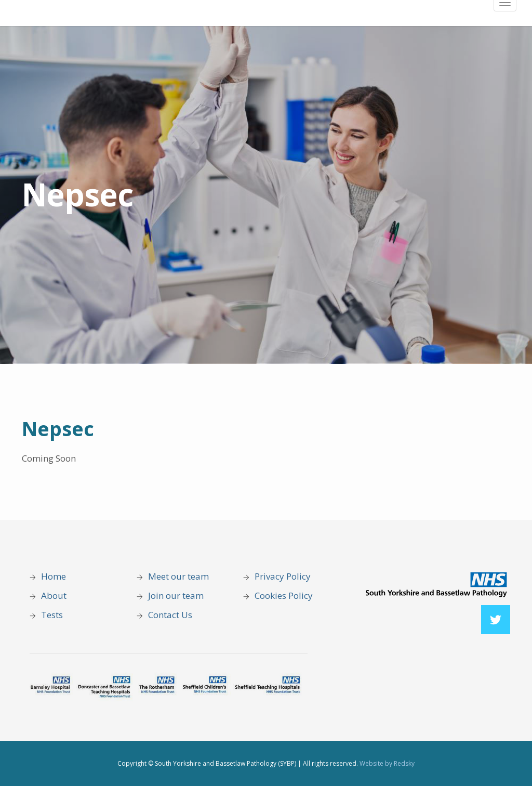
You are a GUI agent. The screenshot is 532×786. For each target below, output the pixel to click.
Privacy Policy (284, 576)
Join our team (176, 595)
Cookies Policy (284, 595)
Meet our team (178, 576)
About (54, 595)
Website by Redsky (387, 763)
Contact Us (171, 615)
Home (54, 576)
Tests (52, 615)
